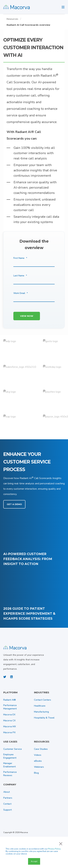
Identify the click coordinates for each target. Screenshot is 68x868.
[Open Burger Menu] (63, 7)
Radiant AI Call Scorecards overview (28, 25)
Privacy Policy (54, 849)
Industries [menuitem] (42, 693)
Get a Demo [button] (14, 504)
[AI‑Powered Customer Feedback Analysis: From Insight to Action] (34, 541)
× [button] (61, 843)
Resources (12, 19)
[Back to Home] (17, 7)
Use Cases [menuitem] (10, 742)
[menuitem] (18, 694)
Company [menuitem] (10, 785)
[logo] (15, 647)
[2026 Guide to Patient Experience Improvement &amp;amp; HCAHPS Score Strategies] (34, 595)
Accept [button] (34, 861)
